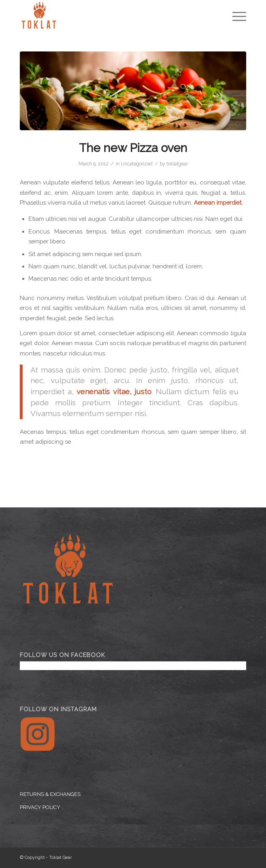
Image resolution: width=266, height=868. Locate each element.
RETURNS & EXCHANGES (50, 794)
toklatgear (177, 164)
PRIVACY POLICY (40, 807)
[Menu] (235, 16)
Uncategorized (137, 164)
